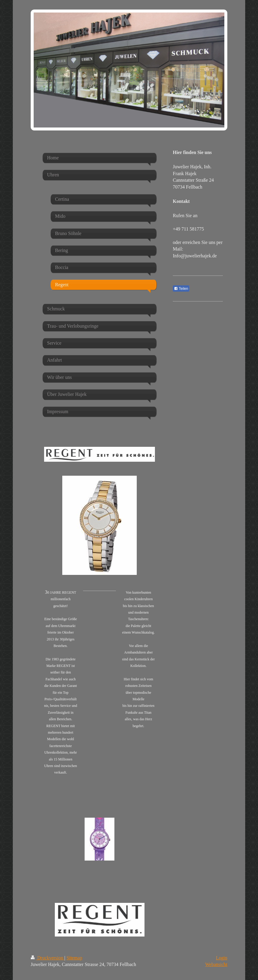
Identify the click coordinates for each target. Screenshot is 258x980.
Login (222, 958)
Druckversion (48, 958)
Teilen (181, 289)
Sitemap (74, 958)
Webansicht (216, 964)
